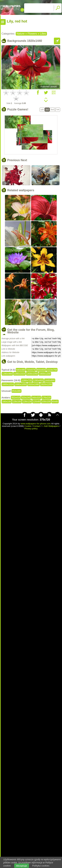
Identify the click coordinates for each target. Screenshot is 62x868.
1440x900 (50, 380)
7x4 (58, 110)
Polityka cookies (41, 866)
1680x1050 (21, 384)
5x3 (52, 110)
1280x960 (7, 374)
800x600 (41, 370)
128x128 (27, 402)
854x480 (17, 391)
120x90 (37, 402)
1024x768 (52, 370)
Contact (37, 426)
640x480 (21, 370)
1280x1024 (19, 374)
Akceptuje (22, 866)
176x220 (46, 398)
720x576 (31, 370)
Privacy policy (31, 429)
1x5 (42, 110)
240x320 (36, 398)
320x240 (26, 398)
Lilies (43, 34)
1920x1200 (46, 384)
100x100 (46, 402)
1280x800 (38, 380)
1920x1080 (33, 384)
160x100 (7, 402)
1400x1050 (32, 374)
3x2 (47, 110)
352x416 (16, 398)
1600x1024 (8, 384)
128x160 (17, 402)
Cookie (28, 426)
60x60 (55, 402)
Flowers (32, 34)
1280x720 (27, 380)
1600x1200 (45, 374)
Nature (21, 34)
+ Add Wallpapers (51, 426)
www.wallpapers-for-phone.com (36, 424)
